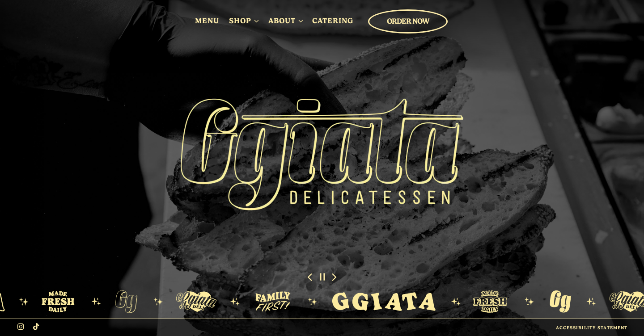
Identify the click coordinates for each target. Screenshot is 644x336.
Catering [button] (333, 21)
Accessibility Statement (592, 328)
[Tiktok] (36, 327)
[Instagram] (21, 327)
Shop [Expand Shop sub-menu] (244, 20)
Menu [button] (207, 21)
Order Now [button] (408, 21)
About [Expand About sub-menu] (286, 20)
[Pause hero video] (322, 277)
